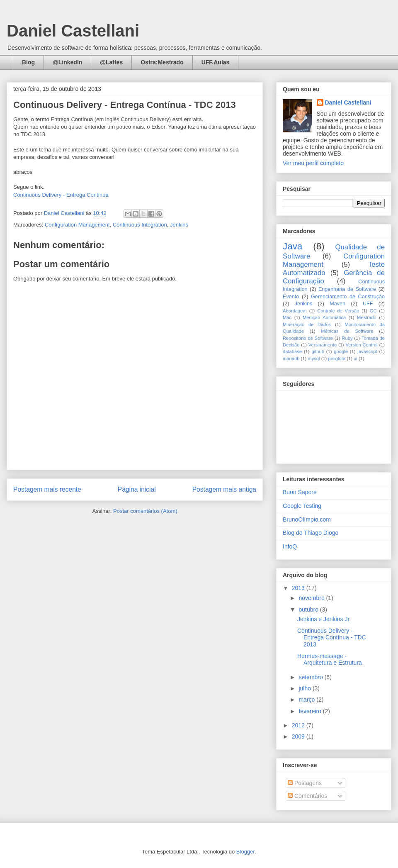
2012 (299, 725)
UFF (368, 304)
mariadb (291, 358)
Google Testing (302, 506)
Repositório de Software (308, 338)
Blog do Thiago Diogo (311, 533)
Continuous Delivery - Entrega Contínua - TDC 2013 (332, 638)
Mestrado (367, 317)
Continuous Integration (140, 225)
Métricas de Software (347, 331)
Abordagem (295, 311)
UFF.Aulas (216, 62)
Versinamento (323, 345)
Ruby (347, 338)
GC (373, 311)
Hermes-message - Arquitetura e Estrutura (330, 660)
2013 (299, 588)
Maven (337, 304)
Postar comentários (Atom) (145, 511)
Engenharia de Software (347, 289)
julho (305, 688)
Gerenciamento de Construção (348, 297)
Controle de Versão (338, 311)
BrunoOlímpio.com (307, 519)
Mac (287, 317)
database (292, 351)
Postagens (305, 783)
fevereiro (311, 711)
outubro (309, 610)
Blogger (245, 852)
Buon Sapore (300, 492)
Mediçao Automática (324, 317)
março (307, 700)
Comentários (307, 796)
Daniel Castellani (73, 31)
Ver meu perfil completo (313, 163)
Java (292, 246)
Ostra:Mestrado (162, 62)
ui (356, 358)
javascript (367, 351)
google (341, 351)
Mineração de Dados (307, 324)
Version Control (361, 345)
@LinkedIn (67, 62)
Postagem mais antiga (224, 489)
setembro (311, 677)
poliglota (337, 358)
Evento (291, 297)
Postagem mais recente (47, 489)
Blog (28, 62)
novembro (312, 598)
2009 (299, 736)
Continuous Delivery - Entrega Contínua (61, 195)
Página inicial (137, 489)
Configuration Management (77, 225)
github (318, 351)
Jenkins (179, 225)
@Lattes (111, 62)
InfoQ (290, 546)
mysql (314, 358)
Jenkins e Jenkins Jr (323, 619)
